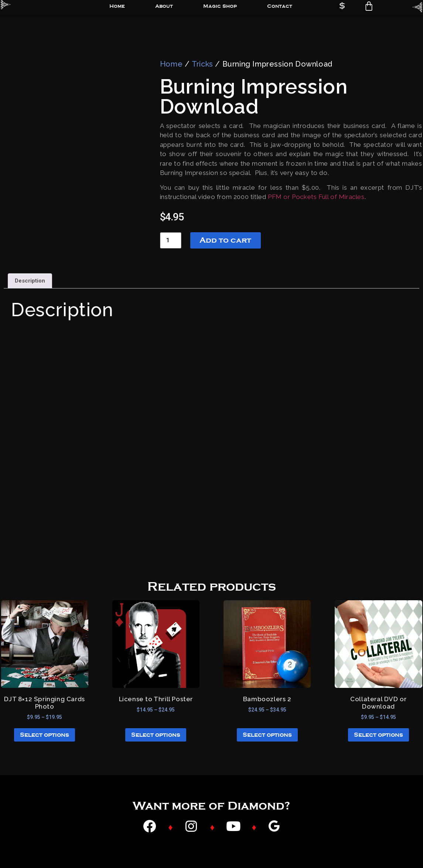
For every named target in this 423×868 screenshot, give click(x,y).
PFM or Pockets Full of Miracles (316, 197)
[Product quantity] (171, 240)
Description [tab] (30, 281)
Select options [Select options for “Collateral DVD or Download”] (378, 735)
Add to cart (225, 240)
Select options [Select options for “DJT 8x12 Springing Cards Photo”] (45, 735)
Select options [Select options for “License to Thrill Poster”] (156, 735)
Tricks (202, 64)
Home (171, 64)
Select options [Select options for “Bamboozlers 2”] (267, 735)
